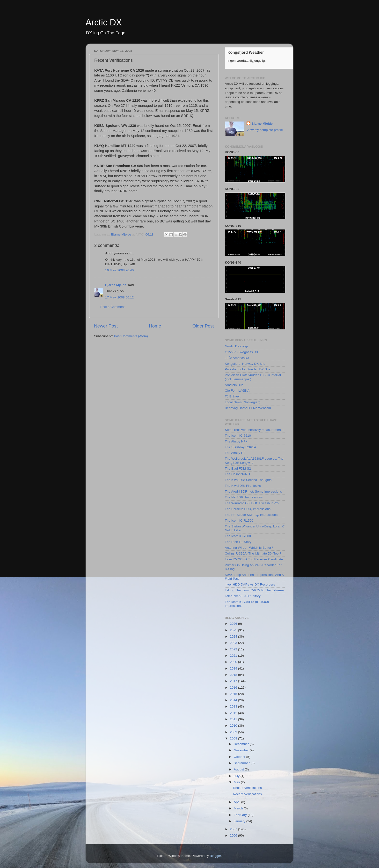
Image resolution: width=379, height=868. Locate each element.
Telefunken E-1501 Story (243, 596)
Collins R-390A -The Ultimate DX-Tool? (253, 553)
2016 (234, 688)
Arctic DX (104, 22)
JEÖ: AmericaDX (237, 358)
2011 (234, 719)
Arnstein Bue (234, 385)
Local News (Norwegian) (243, 402)
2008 (234, 738)
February (241, 815)
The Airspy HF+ (236, 441)
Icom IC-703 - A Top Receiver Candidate (254, 559)
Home (155, 326)
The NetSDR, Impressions (244, 497)
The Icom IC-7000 (238, 536)
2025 (234, 630)
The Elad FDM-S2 (238, 468)
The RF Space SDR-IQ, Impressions (251, 515)
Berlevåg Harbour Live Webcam (248, 408)
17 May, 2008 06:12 (119, 297)
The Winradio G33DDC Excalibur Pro (252, 503)
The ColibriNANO (237, 474)
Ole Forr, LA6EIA (237, 391)
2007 (234, 829)
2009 (234, 732)
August (239, 769)
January (240, 821)
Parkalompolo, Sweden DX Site (248, 369)
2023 (234, 643)
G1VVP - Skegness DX (242, 352)
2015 (234, 694)
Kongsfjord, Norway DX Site (245, 364)
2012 (234, 713)
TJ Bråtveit (233, 396)
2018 (234, 675)
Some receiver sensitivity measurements (254, 430)
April (237, 802)
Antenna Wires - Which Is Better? (249, 548)
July (237, 776)
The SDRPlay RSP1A (241, 447)
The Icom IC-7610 (238, 436)
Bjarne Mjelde (116, 285)
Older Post (203, 326)
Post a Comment (113, 307)
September (242, 763)
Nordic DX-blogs (237, 346)
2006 (234, 835)
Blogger (215, 856)
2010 (234, 726)
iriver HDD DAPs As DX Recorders (250, 584)
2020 (234, 662)
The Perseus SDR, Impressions (248, 509)
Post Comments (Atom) (131, 336)
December (242, 744)
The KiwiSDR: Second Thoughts (248, 480)
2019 (234, 668)
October (240, 757)
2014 (234, 700)
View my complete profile (265, 130)
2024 (234, 636)
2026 (234, 624)
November (242, 750)
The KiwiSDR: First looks (243, 486)
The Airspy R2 (235, 453)
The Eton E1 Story (238, 542)
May (237, 782)
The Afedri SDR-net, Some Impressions (253, 491)
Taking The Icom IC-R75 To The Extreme (254, 590)
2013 (234, 706)
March (239, 808)
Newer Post (106, 326)
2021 (234, 656)
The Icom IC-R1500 (239, 521)
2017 (234, 681)
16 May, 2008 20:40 (119, 270)
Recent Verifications (247, 788)
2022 (234, 649)
